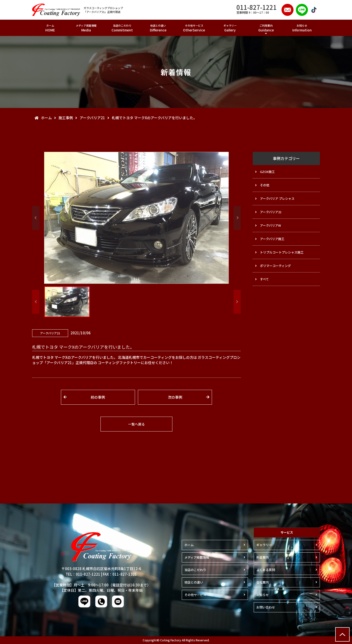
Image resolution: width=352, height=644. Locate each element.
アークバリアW (270, 225)
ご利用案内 (266, 28)
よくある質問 (266, 570)
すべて (264, 279)
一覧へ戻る (136, 424)
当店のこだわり (122, 28)
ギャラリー (230, 28)
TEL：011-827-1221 (83, 574)
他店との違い (158, 28)
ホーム (50, 28)
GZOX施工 (267, 172)
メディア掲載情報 (86, 28)
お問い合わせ (266, 607)
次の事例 (175, 397)
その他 (265, 185)
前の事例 (98, 397)
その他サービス (194, 28)
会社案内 (263, 582)
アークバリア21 (271, 212)
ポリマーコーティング (275, 266)
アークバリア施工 (272, 239)
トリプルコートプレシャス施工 (282, 252)
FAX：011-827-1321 (120, 574)
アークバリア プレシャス (277, 198)
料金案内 (263, 557)
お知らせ (302, 28)
